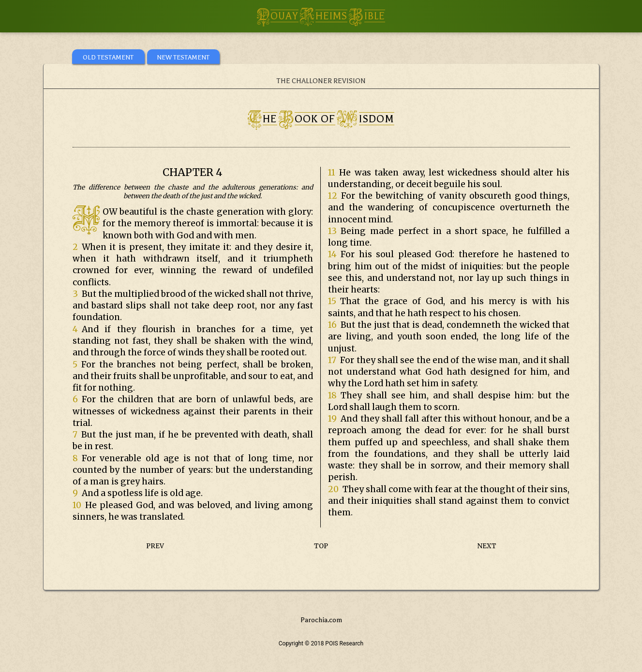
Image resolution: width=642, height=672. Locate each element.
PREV (155, 546)
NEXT (487, 546)
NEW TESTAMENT (183, 57)
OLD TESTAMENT (108, 57)
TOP (321, 546)
